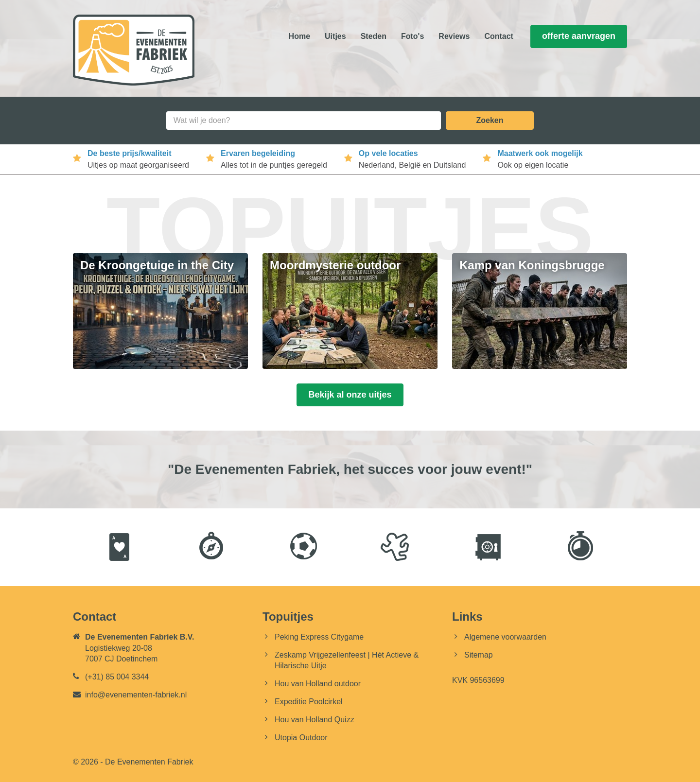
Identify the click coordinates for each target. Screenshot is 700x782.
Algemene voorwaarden (505, 637)
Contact (499, 36)
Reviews (454, 36)
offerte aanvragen (579, 36)
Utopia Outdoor (301, 738)
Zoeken (490, 120)
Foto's (412, 36)
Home (299, 36)
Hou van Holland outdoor (318, 684)
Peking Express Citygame (319, 637)
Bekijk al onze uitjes (350, 395)
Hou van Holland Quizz (315, 720)
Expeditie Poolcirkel (309, 702)
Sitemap (479, 655)
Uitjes (335, 36)
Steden (374, 36)
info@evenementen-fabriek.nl (136, 695)
